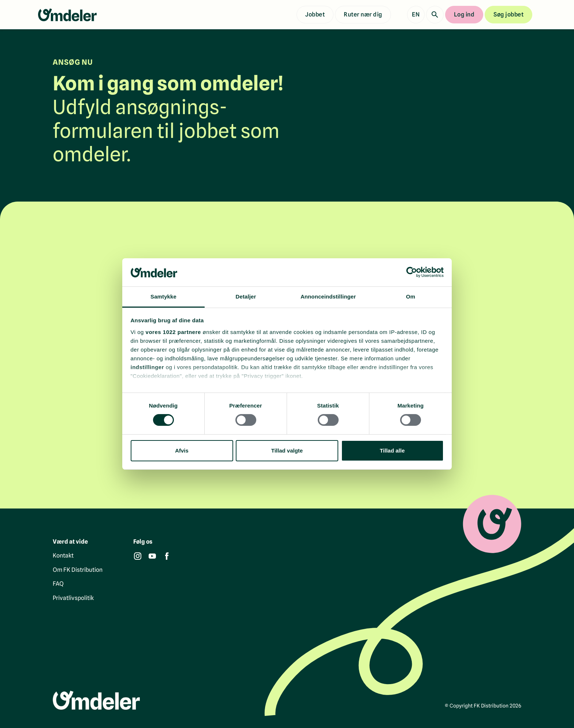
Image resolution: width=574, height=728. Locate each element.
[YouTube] (152, 556)
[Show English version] (416, 15)
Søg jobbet (508, 14)
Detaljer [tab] (246, 297)
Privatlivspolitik (73, 598)
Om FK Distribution (78, 570)
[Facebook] (167, 556)
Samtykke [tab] (163, 297)
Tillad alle (392, 451)
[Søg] (435, 15)
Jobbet (315, 14)
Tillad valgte (287, 451)
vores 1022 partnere (173, 332)
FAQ (58, 584)
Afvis (182, 451)
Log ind (464, 14)
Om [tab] (411, 297)
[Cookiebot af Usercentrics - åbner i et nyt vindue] (412, 272)
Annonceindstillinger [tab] (328, 297)
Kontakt (63, 556)
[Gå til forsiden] (67, 15)
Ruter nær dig (363, 14)
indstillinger (148, 367)
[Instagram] (138, 556)
